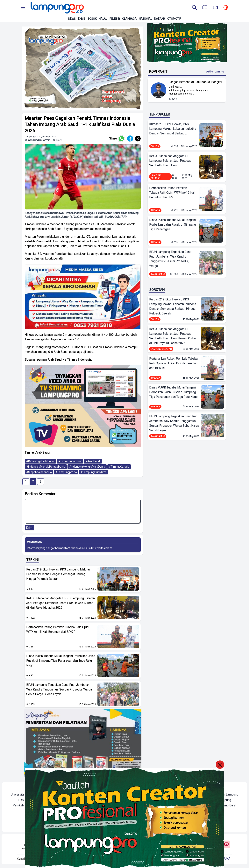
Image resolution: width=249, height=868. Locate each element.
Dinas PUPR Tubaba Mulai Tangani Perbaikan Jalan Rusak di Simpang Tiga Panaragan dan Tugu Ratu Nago (61, 661)
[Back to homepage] (57, 8)
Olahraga (129, 19)
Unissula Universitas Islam (96, 548)
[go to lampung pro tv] (215, 8)
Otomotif (174, 19)
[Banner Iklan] (187, 43)
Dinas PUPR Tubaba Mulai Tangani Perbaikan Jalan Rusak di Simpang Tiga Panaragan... (173, 225)
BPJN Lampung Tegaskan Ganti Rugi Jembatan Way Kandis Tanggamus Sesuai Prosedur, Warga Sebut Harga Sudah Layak (59, 689)
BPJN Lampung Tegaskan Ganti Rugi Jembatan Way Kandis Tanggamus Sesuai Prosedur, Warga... (170, 259)
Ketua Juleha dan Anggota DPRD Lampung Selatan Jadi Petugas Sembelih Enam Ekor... (171, 161)
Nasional (145, 19)
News (72, 19)
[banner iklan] (83, 68)
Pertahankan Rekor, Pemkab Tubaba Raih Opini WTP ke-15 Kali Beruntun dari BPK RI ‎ (58, 629)
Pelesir (115, 19)
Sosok (92, 19)
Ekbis (82, 19)
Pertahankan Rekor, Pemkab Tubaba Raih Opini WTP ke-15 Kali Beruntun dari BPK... (172, 193)
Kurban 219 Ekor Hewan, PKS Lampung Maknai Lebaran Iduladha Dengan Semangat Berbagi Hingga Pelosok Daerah (58, 574)
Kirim (29, 528)
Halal (103, 19)
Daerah (160, 19)
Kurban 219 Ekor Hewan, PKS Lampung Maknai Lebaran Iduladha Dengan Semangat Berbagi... (173, 129)
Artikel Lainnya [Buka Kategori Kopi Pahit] (215, 72)
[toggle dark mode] (226, 8)
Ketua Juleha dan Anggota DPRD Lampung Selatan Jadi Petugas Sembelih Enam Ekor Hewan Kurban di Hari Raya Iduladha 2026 (60, 603)
